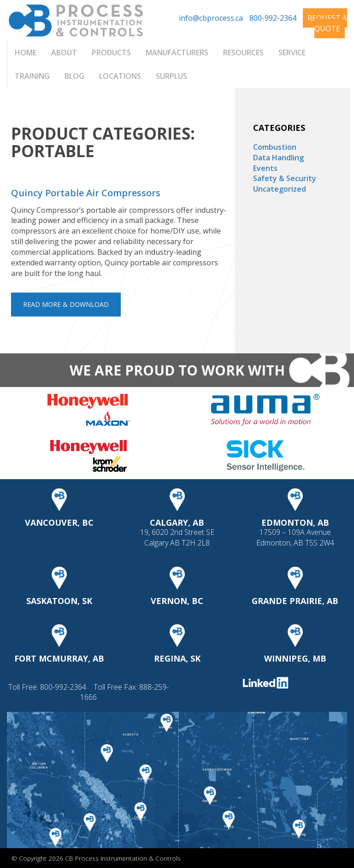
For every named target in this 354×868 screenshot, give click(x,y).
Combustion (275, 147)
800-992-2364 (273, 18)
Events (265, 168)
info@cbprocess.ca (211, 18)
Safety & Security (285, 178)
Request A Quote (327, 23)
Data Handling (278, 158)
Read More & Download (66, 304)
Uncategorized (280, 189)
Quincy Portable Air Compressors (86, 193)
